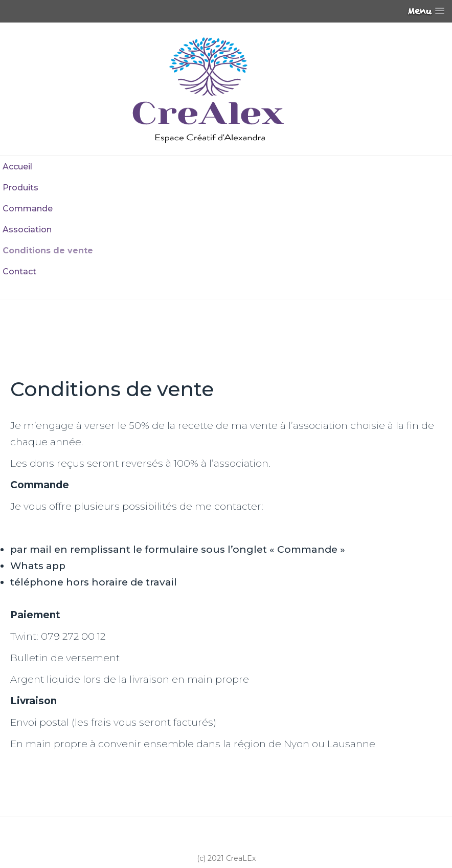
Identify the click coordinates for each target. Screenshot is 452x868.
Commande (28, 209)
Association (27, 230)
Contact (19, 272)
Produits (20, 188)
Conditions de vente (48, 251)
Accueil (17, 167)
